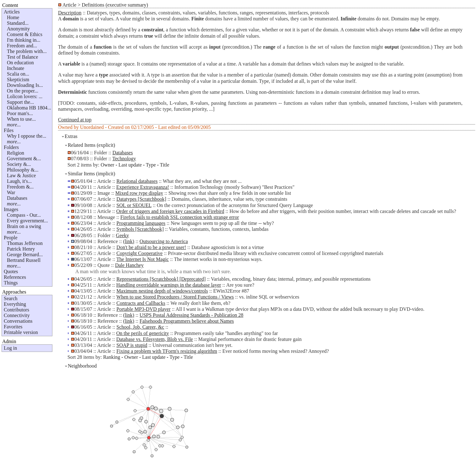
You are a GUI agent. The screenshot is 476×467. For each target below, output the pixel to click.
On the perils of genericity (143, 333)
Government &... (24, 159)
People (11, 238)
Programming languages (141, 223)
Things (11, 283)
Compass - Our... (24, 215)
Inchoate (16, 68)
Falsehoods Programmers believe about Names (187, 321)
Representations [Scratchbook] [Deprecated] (161, 279)
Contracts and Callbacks (141, 303)
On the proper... (23, 91)
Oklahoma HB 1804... (29, 108)
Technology (124, 159)
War (11, 192)
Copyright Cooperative (139, 253)
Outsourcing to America (164, 241)
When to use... (21, 119)
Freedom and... (22, 46)
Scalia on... (18, 74)
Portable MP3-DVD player (143, 309)
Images (11, 209)
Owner (108, 165)
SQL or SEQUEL (134, 205)
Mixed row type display (139, 193)
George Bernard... (25, 255)
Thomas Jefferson (25, 243)
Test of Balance (22, 57)
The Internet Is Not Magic (143, 259)
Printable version (21, 332)
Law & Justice (21, 175)
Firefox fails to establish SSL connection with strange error (180, 217)
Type (151, 165)
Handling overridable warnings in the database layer (169, 285)
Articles (12, 12)
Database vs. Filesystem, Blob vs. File (155, 339)
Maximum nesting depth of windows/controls (162, 291)
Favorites (13, 327)
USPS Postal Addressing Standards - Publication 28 (192, 315)
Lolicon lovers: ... (25, 96)
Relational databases (137, 181)
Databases (17, 198)
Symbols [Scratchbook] (140, 229)
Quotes (11, 271)
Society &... (19, 164)
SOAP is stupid (132, 345)
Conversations (18, 321)
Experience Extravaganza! (143, 187)
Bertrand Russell (24, 260)
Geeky (122, 235)
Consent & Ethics (25, 34)
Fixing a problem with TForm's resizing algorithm (167, 351)
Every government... (27, 221)
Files (9, 130)
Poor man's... (20, 113)
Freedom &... (20, 187)
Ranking (112, 357)
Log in (10, 348)
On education (20, 63)
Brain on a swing (24, 226)
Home (13, 17)
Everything (15, 304)
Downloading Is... (25, 85)
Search (11, 298)
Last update (130, 165)
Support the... (20, 102)
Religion (16, 153)
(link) (129, 241)
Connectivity (17, 315)
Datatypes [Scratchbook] (141, 199)
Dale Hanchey (129, 265)
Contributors (16, 310)
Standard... (18, 23)
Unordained (92, 127)
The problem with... (27, 51)
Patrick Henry (21, 249)
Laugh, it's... (19, 181)
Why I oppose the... (27, 136)
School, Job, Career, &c (140, 327)
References (15, 277)
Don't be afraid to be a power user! (151, 247)
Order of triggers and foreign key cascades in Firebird (170, 211)
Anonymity (18, 29)
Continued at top (75, 120)
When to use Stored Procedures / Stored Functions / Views (175, 297)
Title (165, 165)
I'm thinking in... (24, 40)
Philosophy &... (23, 170)
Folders (11, 147)
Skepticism (18, 80)
